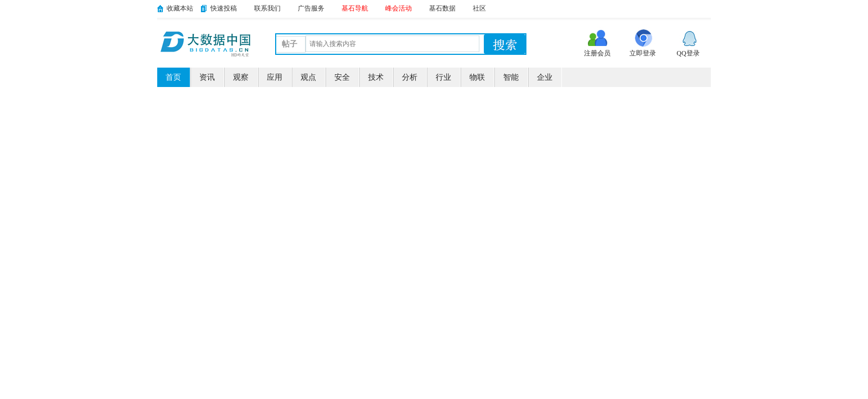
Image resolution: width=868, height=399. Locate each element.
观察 (241, 77)
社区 (479, 8)
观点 (308, 77)
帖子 (290, 44)
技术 (376, 77)
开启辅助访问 (708, 8)
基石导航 (355, 8)
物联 (477, 77)
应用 (275, 77)
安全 (342, 77)
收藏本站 (180, 8)
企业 (545, 77)
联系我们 (267, 8)
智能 (511, 77)
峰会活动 (399, 8)
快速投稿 (224, 8)
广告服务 (311, 8)
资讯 (207, 77)
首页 (173, 77)
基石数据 (442, 8)
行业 (443, 77)
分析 (410, 77)
